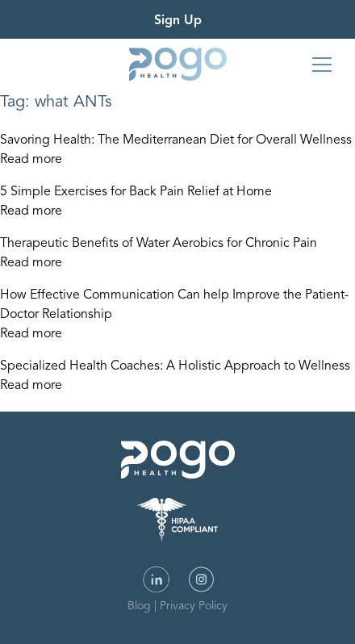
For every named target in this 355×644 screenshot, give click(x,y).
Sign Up (178, 21)
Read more (31, 160)
